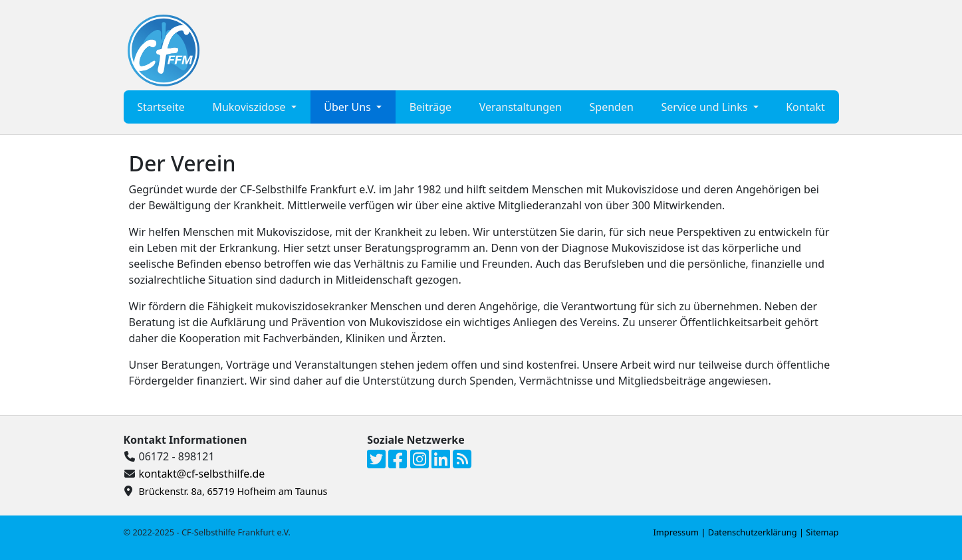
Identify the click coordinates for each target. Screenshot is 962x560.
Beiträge (430, 107)
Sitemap (822, 532)
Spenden (612, 107)
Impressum (676, 532)
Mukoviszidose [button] (250, 107)
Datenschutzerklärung (753, 532)
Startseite (161, 107)
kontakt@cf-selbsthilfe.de (202, 474)
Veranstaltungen (521, 107)
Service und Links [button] (705, 107)
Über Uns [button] (349, 107)
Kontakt (805, 107)
